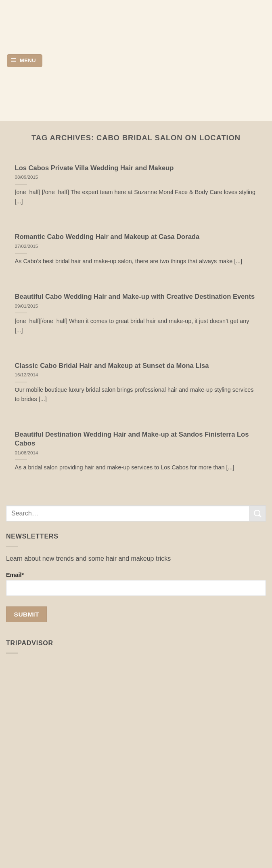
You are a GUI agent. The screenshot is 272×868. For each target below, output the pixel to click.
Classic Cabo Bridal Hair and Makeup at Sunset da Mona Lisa (112, 366)
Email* (136, 584)
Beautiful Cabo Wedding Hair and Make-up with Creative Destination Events (135, 297)
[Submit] (258, 513)
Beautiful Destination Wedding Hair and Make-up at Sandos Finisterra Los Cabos (132, 439)
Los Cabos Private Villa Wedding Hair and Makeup (94, 168)
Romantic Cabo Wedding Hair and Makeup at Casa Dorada (107, 237)
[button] (25, 61)
